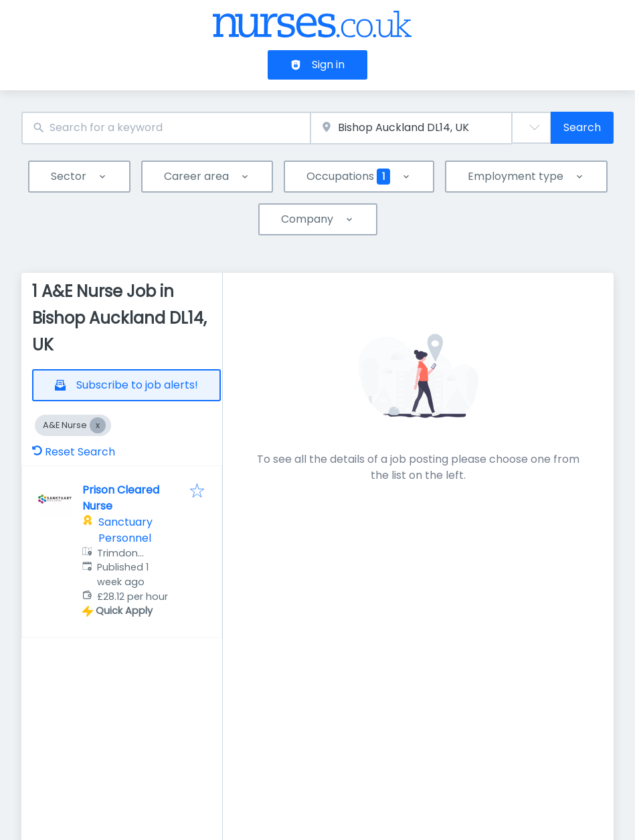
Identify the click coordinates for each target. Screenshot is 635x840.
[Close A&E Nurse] (98, 425)
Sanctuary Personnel (125, 530)
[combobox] (166, 128)
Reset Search (74, 452)
